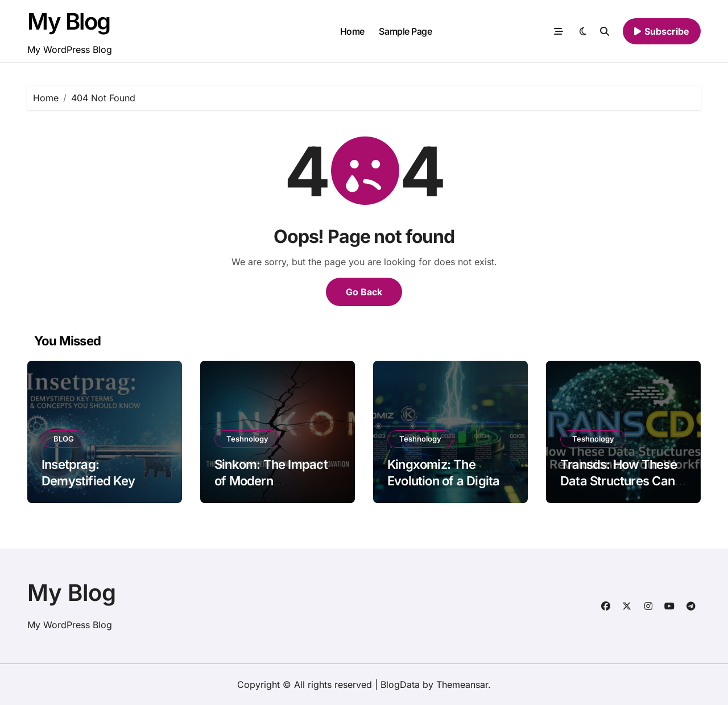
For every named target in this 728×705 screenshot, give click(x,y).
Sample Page (405, 31)
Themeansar (462, 685)
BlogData (400, 685)
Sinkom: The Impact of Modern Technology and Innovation (271, 489)
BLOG (64, 439)
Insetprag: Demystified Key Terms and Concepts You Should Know (100, 489)
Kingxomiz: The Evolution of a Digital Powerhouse (445, 481)
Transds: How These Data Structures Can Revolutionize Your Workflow (619, 489)
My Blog (69, 21)
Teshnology (247, 439)
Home (352, 31)
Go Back (364, 292)
